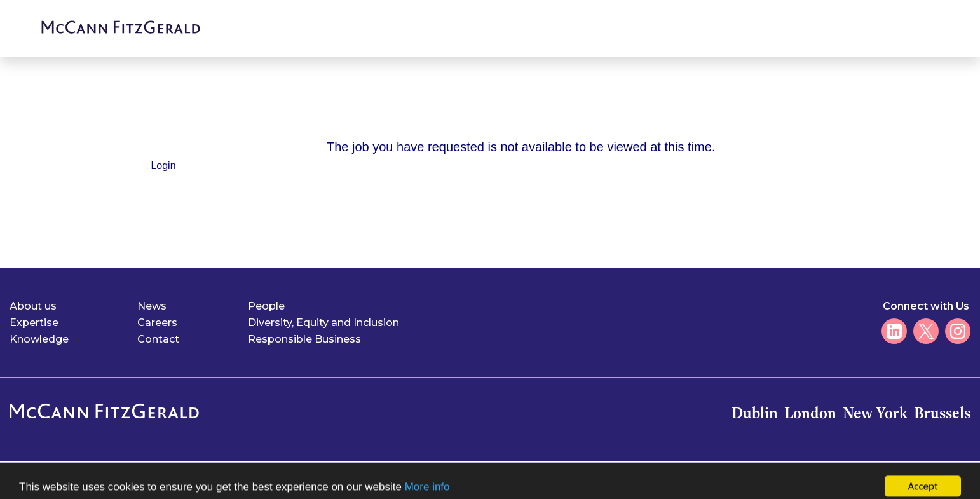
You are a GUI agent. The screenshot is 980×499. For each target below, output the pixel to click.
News (152, 306)
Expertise (34, 323)
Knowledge (39, 339)
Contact (158, 339)
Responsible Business (304, 339)
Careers (157, 323)
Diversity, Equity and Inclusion (323, 323)
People (266, 306)
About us (33, 306)
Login (163, 166)
